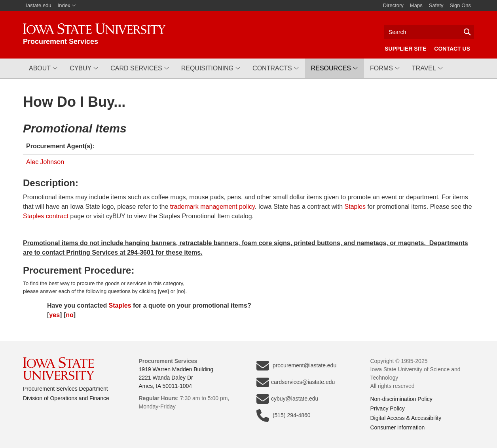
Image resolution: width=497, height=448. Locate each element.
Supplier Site (405, 49)
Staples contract (46, 216)
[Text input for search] (429, 32)
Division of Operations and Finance (66, 398)
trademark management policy (212, 207)
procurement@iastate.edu (296, 366)
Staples (355, 207)
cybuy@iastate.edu (287, 399)
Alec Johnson (45, 162)
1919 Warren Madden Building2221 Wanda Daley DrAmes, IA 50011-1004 (176, 378)
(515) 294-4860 (284, 416)
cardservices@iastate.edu (296, 382)
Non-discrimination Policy (401, 399)
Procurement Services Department (65, 389)
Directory (393, 5)
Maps (416, 5)
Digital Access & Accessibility (406, 418)
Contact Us (452, 49)
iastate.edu (39, 5)
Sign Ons (460, 5)
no (70, 315)
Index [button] (67, 5)
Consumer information (398, 427)
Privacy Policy (388, 408)
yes (54, 315)
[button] (43, 68)
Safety (436, 5)
